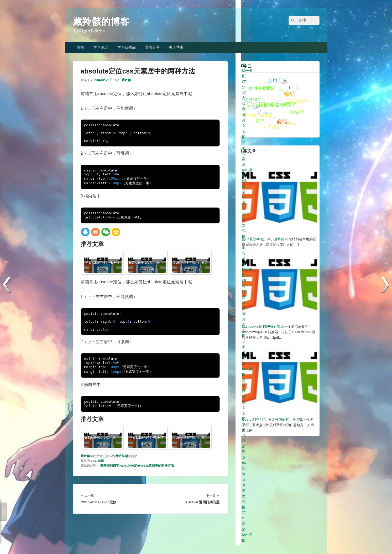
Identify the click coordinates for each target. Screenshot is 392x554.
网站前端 (122, 456)
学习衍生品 (127, 47)
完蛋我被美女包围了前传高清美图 (268, 461)
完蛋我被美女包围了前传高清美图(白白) (272, 467)
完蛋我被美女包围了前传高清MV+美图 (271, 500)
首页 (81, 47)
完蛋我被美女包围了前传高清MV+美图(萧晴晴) (278, 495)
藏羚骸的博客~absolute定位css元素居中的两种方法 (137, 466)
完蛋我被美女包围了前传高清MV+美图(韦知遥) (278, 484)
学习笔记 (101, 47)
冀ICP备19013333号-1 (304, 538)
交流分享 (152, 47)
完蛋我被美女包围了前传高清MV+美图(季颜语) (278, 489)
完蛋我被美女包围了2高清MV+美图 (269, 511)
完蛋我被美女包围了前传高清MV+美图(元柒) (276, 472)
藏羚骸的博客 (101, 22)
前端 (101, 461)
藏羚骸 (126, 80)
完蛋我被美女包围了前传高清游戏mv (270, 506)
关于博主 (176, 47)
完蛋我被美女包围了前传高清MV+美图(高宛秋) (278, 478)
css (93, 461)
